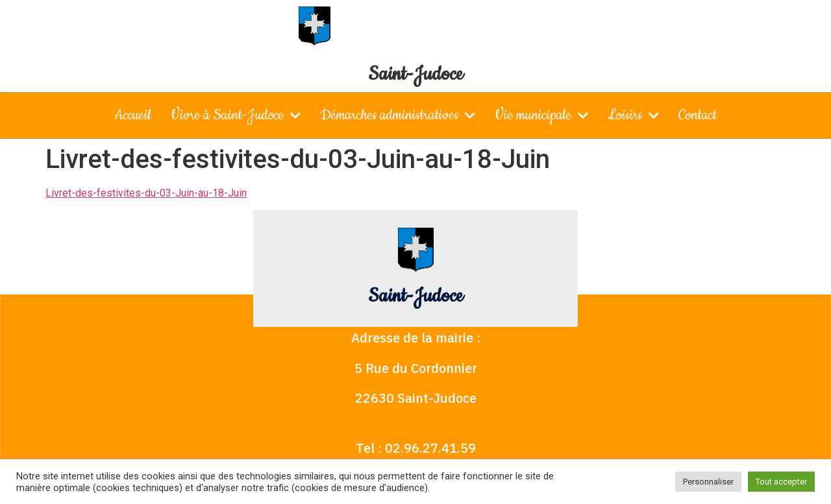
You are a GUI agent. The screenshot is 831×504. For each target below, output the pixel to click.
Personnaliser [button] (708, 482)
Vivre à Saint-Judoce (236, 115)
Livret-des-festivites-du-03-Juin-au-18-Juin (146, 193)
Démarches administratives (398, 115)
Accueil (133, 115)
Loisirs (633, 115)
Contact (698, 115)
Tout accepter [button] (781, 482)
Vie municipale (541, 115)
